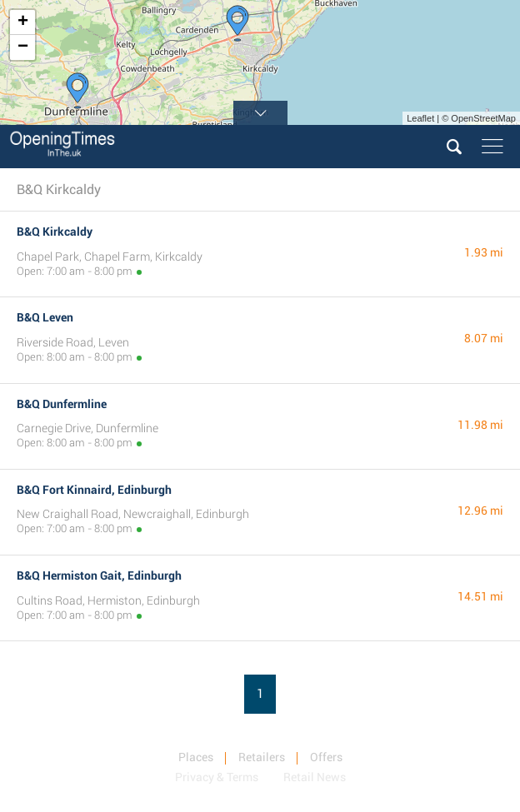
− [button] (23, 47)
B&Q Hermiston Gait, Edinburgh (99, 575)
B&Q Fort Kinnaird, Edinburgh (94, 490)
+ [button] (23, 22)
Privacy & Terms (217, 777)
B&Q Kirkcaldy (55, 232)
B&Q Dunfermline (62, 404)
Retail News (315, 777)
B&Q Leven (45, 317)
